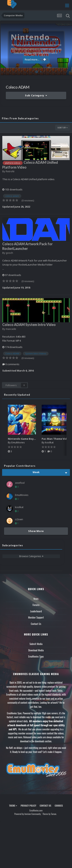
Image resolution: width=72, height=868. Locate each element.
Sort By (62, 128)
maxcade (11, 329)
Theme (13, 806)
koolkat (49, 442)
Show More (36, 531)
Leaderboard (36, 611)
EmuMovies (18, 442)
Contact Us (36, 624)
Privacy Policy (28, 806)
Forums (36, 605)
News (36, 599)
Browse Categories (31, 556)
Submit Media (36, 644)
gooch (9, 253)
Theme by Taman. (50, 814)
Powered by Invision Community (28, 814)
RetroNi (10, 171)
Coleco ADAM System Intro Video (29, 325)
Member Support (36, 617)
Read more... (35, 59)
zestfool (20, 483)
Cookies (59, 806)
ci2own (19, 519)
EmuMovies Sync (36, 656)
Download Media (36, 650)
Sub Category (36, 95)
